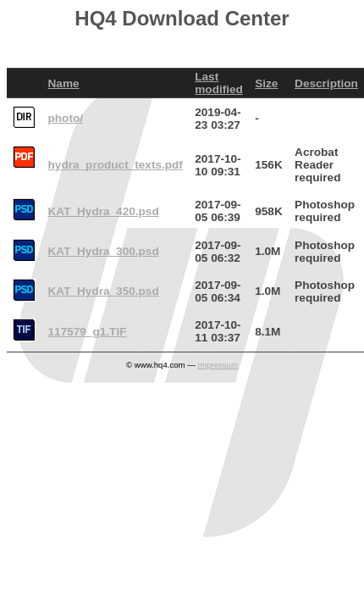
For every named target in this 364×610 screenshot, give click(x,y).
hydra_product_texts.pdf (116, 165)
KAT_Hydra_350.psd (104, 291)
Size (266, 83)
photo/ (66, 118)
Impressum (217, 365)
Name (64, 83)
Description (326, 83)
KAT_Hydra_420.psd (104, 211)
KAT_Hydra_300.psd (104, 251)
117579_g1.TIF (88, 332)
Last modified (219, 83)
